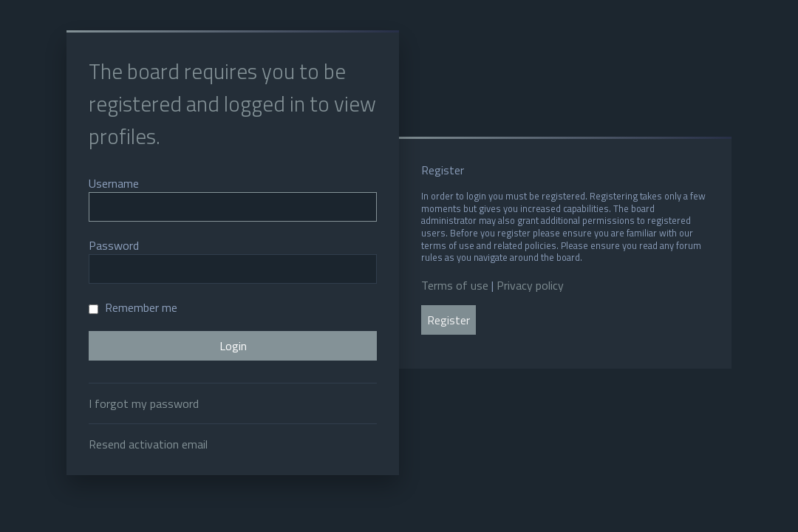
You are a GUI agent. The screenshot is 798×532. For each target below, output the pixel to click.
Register (449, 320)
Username (114, 183)
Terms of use (455, 285)
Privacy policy (530, 285)
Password (114, 245)
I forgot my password (144, 403)
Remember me (133, 307)
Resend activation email (148, 444)
